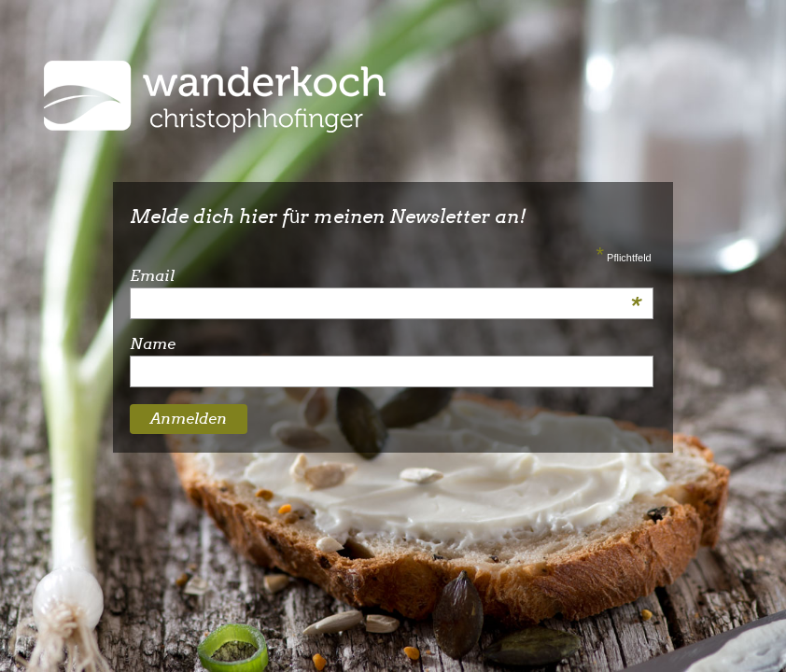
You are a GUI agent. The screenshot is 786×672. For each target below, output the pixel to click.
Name (153, 344)
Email (386, 276)
